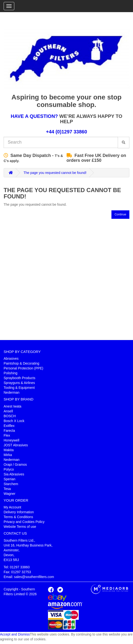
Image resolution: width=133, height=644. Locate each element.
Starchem (11, 484)
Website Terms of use (20, 527)
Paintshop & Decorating (21, 363)
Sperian (9, 479)
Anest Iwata (12, 406)
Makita (9, 450)
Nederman (12, 392)
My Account (12, 507)
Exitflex (9, 426)
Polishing (11, 373)
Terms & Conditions (18, 517)
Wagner (10, 494)
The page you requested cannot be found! (55, 173)
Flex (7, 435)
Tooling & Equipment (19, 388)
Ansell (8, 411)
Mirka (8, 455)
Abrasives (11, 359)
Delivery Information (19, 512)
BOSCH (10, 416)
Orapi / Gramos (15, 465)
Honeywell (12, 440)
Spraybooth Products (20, 378)
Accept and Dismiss (15, 634)
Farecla (9, 431)
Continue (120, 214)
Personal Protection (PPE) (23, 368)
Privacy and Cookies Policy (24, 522)
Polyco (9, 469)
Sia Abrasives (14, 474)
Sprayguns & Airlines (19, 383)
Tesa (7, 489)
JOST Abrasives (16, 445)
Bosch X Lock (14, 421)
